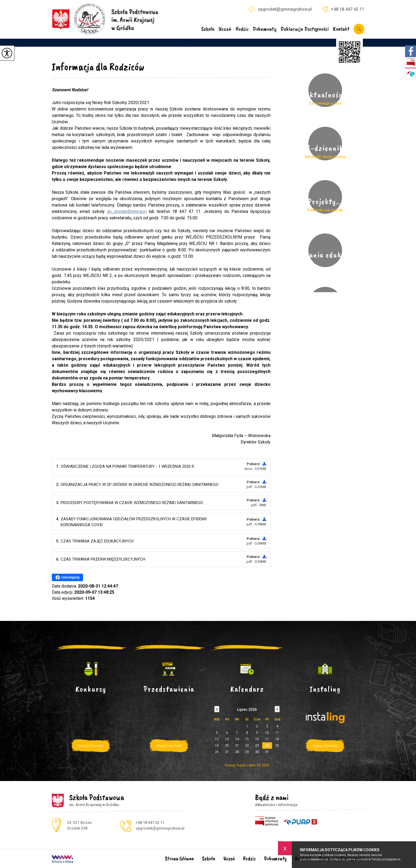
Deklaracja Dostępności (305, 29)
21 (237, 746)
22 (247, 746)
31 (267, 752)
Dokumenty (265, 29)
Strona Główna (179, 859)
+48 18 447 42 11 (343, 9)
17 (267, 739)
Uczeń (225, 29)
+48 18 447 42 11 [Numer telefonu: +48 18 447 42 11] (150, 823)
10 (267, 733)
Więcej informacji (91, 746)
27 (227, 752)
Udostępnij (67, 577)
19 (217, 746)
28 (237, 752)
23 (257, 746)
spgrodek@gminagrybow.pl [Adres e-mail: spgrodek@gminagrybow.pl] (160, 828)
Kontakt (341, 29)
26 (217, 752)
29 (247, 752)
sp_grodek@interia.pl (127, 211)
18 (277, 739)
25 (277, 746)
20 (227, 746)
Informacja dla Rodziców (98, 67)
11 (277, 733)
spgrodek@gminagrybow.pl (280, 9)
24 (267, 746)
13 (227, 739)
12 (217, 739)
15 (247, 739)
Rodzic (242, 29)
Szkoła (208, 29)
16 (257, 739)
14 (237, 739)
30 (257, 752)
